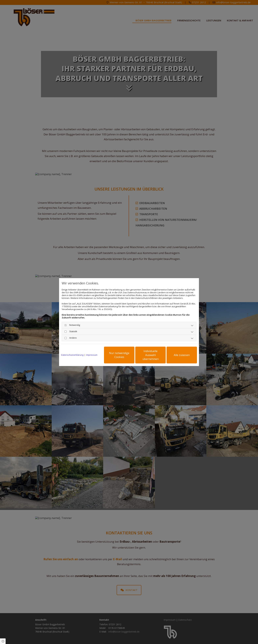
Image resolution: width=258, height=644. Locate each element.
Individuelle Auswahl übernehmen (151, 355)
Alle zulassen (182, 355)
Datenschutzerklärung (72, 355)
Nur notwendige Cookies (119, 355)
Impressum (92, 355)
